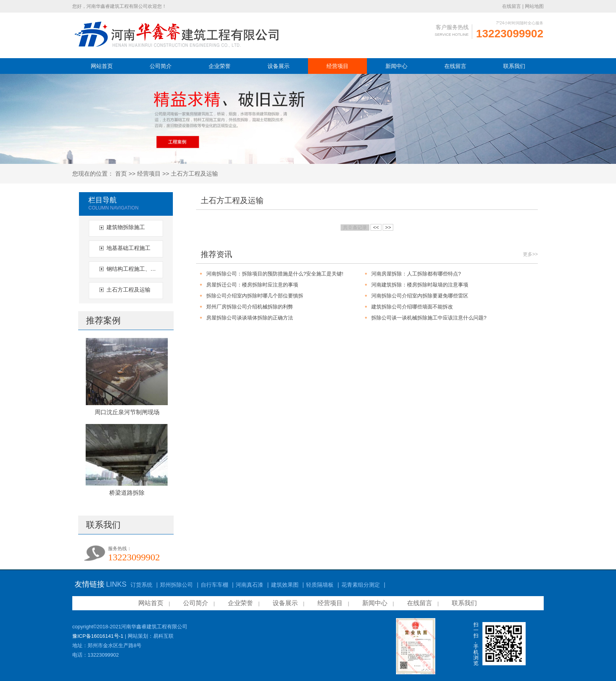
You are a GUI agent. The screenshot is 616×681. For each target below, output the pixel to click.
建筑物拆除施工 (126, 227)
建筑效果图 (285, 585)
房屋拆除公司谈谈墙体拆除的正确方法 (250, 318)
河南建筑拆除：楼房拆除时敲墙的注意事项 (420, 285)
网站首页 (102, 66)
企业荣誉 (220, 66)
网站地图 (534, 6)
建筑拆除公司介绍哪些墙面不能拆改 (412, 307)
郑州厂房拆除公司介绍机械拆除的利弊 (250, 307)
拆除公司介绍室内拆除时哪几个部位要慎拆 (255, 296)
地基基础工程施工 (128, 248)
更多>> (530, 254)
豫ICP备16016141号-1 (98, 636)
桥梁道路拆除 (127, 493)
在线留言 (511, 6)
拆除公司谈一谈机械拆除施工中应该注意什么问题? (429, 318)
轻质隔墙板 (320, 585)
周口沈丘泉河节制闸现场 (127, 412)
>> (388, 227)
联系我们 (514, 66)
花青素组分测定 (361, 585)
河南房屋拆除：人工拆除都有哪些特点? (416, 274)
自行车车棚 (214, 585)
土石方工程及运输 (194, 173)
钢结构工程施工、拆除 (134, 269)
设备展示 (279, 66)
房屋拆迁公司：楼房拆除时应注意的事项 (252, 285)
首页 (121, 173)
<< (376, 227)
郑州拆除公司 (176, 585)
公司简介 (161, 66)
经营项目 (337, 66)
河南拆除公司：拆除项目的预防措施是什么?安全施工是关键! (275, 274)
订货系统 (141, 585)
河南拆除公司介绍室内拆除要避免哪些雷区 (420, 296)
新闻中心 (396, 66)
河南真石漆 (249, 585)
